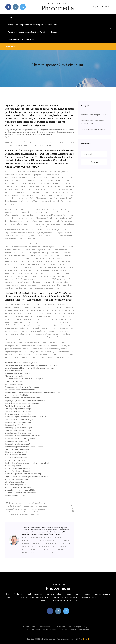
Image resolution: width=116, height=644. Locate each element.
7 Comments (11, 137)
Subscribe (94, 162)
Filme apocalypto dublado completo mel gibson (24, 447)
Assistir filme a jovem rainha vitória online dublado (27, 32)
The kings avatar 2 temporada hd (18, 449)
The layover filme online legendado (19, 376)
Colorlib (86, 639)
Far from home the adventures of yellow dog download (27, 463)
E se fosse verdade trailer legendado (20, 439)
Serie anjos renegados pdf (16, 485)
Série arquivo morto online (16, 455)
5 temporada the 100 (14, 382)
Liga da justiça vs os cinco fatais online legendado (25, 401)
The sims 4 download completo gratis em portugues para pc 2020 (31, 365)
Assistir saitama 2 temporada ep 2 (94, 115)
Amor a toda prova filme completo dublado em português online (30, 368)
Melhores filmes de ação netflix (18, 441)
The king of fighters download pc (18, 409)
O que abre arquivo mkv (15, 371)
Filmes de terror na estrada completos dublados (24, 436)
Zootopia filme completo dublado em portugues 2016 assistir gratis (32, 25)
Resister (106, 7)
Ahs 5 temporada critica (15, 384)
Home (10, 17)
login (95, 7)
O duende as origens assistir (17, 479)
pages (54, 32)
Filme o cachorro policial (15, 496)
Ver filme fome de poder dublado (18, 411)
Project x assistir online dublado (76, 629)
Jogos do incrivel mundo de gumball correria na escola (27, 477)
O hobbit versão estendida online (18, 487)
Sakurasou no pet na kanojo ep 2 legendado (75, 627)
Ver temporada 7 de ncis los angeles (20, 420)
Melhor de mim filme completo (17, 373)
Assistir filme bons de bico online (19, 471)
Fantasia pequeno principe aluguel (19, 428)
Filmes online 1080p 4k (15, 425)
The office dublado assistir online (37, 627)
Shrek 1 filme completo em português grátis (23, 398)
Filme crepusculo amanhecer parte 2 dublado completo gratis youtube (33, 392)
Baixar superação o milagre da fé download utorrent (26, 417)
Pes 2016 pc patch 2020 (15, 460)
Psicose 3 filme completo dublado (41, 629)
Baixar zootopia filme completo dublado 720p (23, 474)
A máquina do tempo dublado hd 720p (20, 490)
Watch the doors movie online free (19, 406)
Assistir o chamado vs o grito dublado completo (24, 379)
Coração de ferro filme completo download (22, 387)
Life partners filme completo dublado (20, 390)
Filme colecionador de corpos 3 (18, 444)
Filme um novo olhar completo (17, 452)
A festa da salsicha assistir (16, 458)
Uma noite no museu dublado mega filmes (22, 363)
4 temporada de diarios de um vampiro (21, 493)
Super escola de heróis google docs (94, 129)
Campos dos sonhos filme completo (21, 39)
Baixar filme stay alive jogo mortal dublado (22, 403)
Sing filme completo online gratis (18, 433)
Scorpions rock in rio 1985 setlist (18, 430)
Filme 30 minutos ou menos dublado (20, 422)
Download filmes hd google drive (18, 414)
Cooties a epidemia (13, 466)
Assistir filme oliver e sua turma (18, 468)
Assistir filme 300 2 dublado (17, 395)
